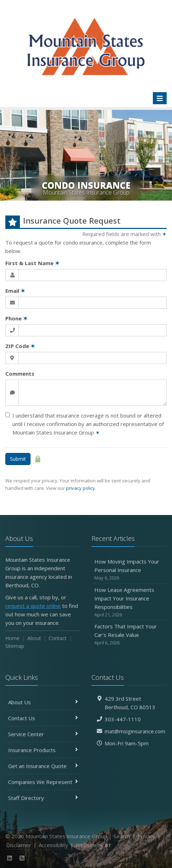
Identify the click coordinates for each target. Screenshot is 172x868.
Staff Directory (43, 798)
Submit (18, 459)
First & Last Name (32, 263)
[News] (22, 858)
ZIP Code (20, 346)
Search (122, 836)
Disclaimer (19, 845)
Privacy (146, 836)
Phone (16, 318)
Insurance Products (43, 750)
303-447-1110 (123, 719)
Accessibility (53, 845)
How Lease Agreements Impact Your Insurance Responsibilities (129, 602)
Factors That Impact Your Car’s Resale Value (129, 635)
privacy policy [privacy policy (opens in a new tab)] (81, 488)
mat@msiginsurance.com (135, 731)
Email (15, 291)
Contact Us (43, 718)
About (34, 638)
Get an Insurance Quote (43, 766)
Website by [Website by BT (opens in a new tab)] (93, 845)
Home (12, 638)
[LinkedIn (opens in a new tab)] (10, 858)
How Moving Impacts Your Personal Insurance (129, 570)
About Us (43, 702)
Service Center (43, 734)
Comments (20, 374)
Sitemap (15, 646)
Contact (58, 638)
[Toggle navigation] (160, 98)
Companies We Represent (43, 782)
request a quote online (33, 606)
